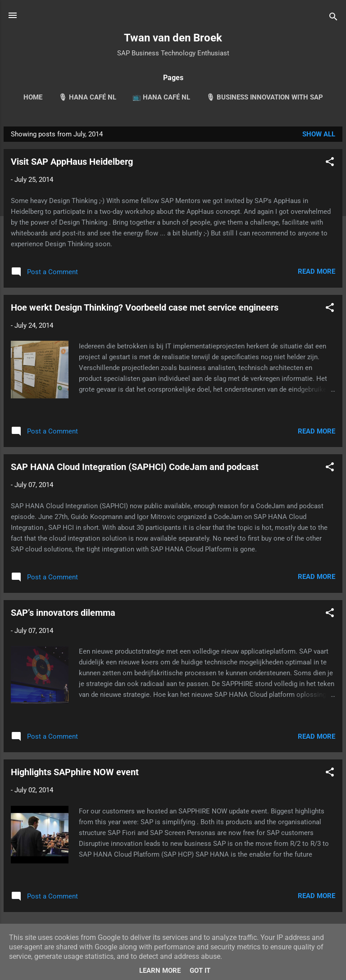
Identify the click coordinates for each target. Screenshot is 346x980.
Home (33, 97)
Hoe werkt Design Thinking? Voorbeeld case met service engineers (145, 307)
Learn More (160, 971)
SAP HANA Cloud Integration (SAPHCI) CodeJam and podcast (135, 467)
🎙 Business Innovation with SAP (265, 97)
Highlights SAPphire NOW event (75, 772)
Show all (319, 134)
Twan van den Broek (173, 38)
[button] (330, 163)
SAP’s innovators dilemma (63, 613)
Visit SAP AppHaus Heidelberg (72, 162)
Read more (316, 271)
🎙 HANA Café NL (87, 97)
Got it (200, 971)
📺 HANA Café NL (161, 97)
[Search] (333, 18)
